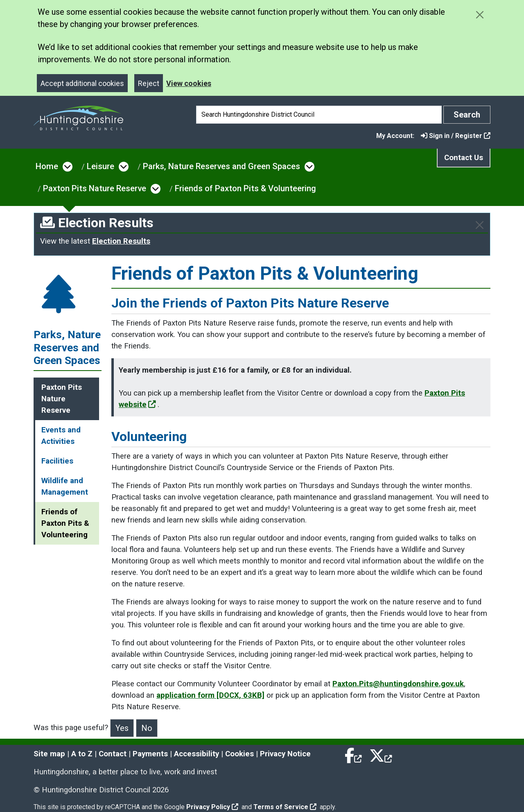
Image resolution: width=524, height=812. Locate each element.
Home (47, 166)
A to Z (82, 754)
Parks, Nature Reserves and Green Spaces (221, 166)
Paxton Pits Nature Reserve (95, 188)
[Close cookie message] (480, 15)
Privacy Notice (285, 754)
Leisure (101, 166)
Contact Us (464, 158)
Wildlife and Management (65, 486)
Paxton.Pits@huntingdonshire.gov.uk (398, 684)
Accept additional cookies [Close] (82, 83)
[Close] (480, 225)
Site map (49, 754)
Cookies (239, 754)
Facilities (57, 461)
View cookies (189, 83)
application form (210, 695)
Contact (113, 754)
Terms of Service (285, 807)
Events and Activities (61, 436)
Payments (150, 754)
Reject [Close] (149, 83)
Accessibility (196, 754)
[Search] (319, 115)
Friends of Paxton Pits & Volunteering (245, 188)
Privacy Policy (212, 807)
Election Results (121, 241)
